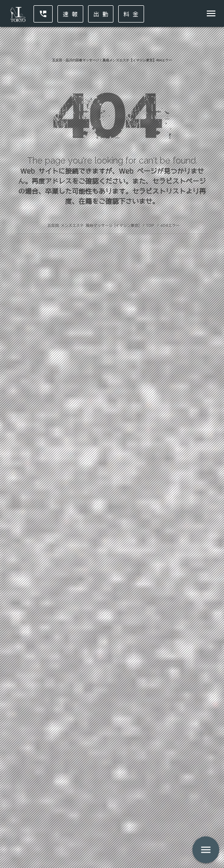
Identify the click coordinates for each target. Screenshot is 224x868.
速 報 (70, 14)
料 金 (131, 14)
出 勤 (101, 14)
